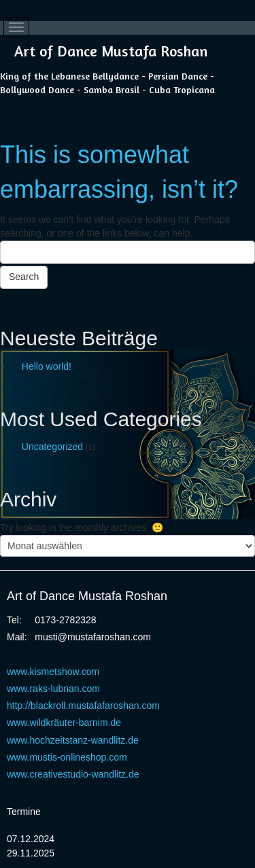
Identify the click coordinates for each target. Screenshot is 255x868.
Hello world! (47, 366)
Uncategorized (52, 447)
